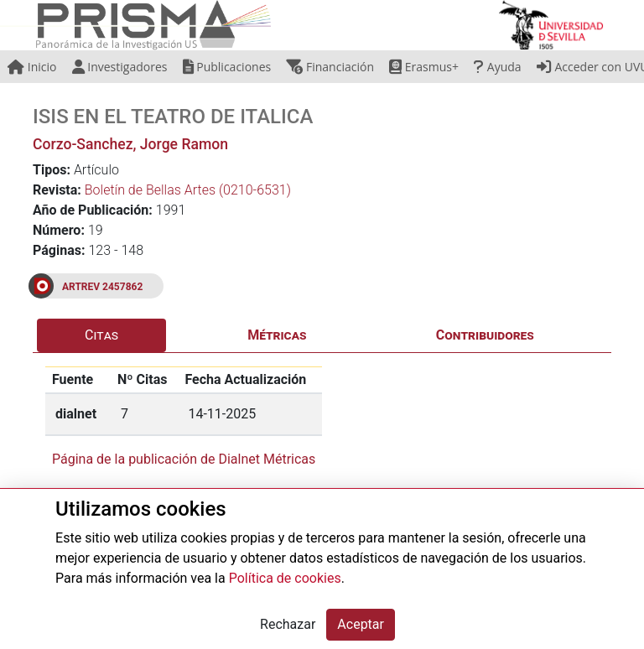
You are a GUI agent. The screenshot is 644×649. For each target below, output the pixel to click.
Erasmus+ (424, 67)
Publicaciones (227, 67)
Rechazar (288, 624)
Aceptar (361, 624)
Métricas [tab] (277, 335)
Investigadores (120, 67)
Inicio (32, 67)
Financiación (330, 67)
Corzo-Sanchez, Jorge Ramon (130, 144)
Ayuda (497, 67)
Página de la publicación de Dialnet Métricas (184, 459)
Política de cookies (285, 578)
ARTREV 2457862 (102, 287)
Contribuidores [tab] (485, 335)
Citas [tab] (101, 335)
